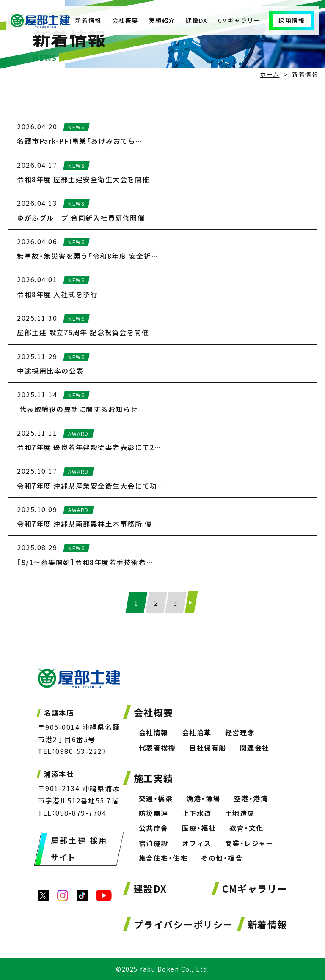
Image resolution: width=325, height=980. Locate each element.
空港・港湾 (251, 798)
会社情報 (154, 732)
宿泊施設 (154, 843)
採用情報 (292, 20)
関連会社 (255, 748)
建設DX (197, 20)
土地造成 (240, 813)
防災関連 (154, 813)
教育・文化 (247, 828)
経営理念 (240, 732)
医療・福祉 (199, 828)
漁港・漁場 (203, 798)
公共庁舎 (154, 828)
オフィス (197, 843)
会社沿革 (197, 732)
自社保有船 (208, 748)
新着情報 (88, 20)
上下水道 (197, 813)
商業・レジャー (249, 843)
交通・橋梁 (156, 798)
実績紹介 (162, 20)
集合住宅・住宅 (163, 858)
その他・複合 (222, 858)
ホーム (270, 74)
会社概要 (125, 20)
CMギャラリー (239, 20)
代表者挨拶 (157, 748)
